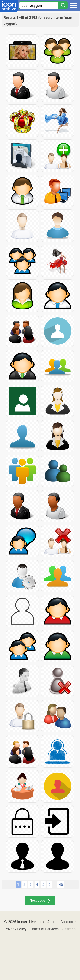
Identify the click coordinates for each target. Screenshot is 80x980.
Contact (67, 922)
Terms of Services (44, 929)
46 (61, 884)
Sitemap (69, 929)
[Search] (63, 5)
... (55, 885)
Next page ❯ (40, 901)
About (52, 922)
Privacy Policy (15, 929)
